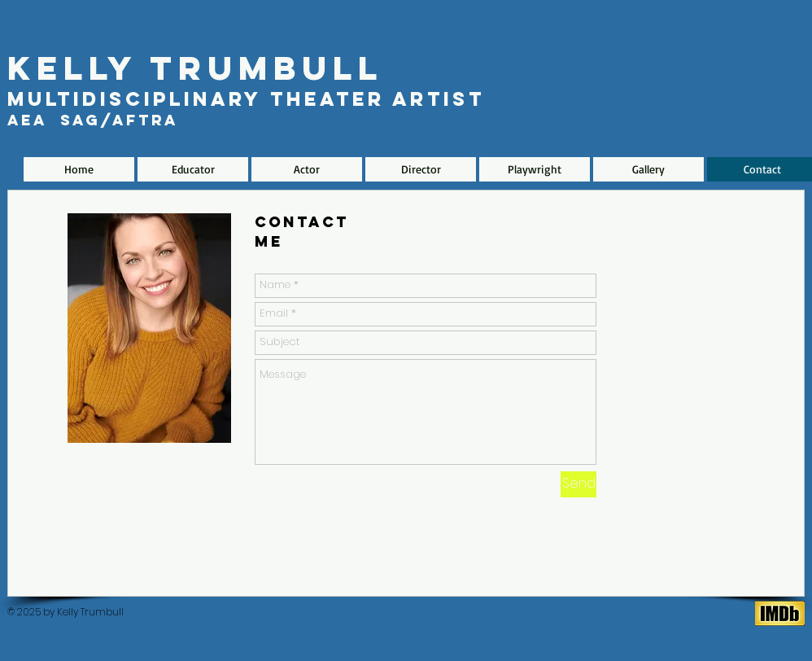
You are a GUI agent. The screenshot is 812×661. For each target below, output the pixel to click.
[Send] (578, 484)
